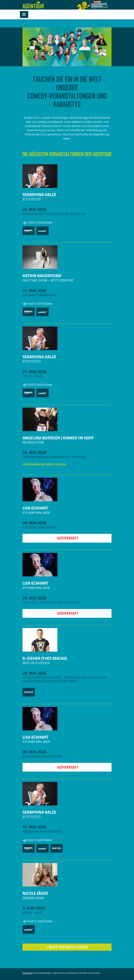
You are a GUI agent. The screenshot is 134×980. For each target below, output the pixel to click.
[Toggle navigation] (24, 14)
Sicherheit (72, 973)
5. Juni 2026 (34, 908)
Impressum (94, 973)
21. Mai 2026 (34, 290)
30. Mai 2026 (34, 752)
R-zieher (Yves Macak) (45, 658)
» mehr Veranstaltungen (67, 947)
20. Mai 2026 (34, 209)
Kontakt (83, 973)
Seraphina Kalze (39, 194)
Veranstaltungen (43, 973)
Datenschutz (59, 973)
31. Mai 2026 (34, 827)
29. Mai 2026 (34, 598)
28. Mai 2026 (34, 452)
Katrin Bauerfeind (42, 276)
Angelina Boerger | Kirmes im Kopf (58, 438)
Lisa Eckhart (35, 508)
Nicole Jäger (35, 893)
